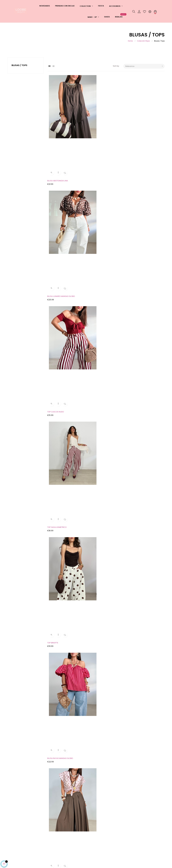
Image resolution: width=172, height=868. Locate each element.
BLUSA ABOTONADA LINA (58, 124)
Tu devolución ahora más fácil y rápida (18, 842)
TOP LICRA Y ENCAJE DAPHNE (60, 772)
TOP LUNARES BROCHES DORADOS (102, 360)
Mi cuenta (38, 843)
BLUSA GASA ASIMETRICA (99, 301)
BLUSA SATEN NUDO (56, 714)
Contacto (38, 838)
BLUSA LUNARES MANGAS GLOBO (102, 124)
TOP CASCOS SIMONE (97, 655)
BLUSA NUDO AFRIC (136, 419)
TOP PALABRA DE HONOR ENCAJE (142, 655)
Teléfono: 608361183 (43, 834)
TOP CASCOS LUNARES (138, 714)
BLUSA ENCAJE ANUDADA (99, 478)
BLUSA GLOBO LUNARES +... (140, 301)
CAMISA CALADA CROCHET (140, 537)
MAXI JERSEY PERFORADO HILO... (142, 478)
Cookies (11, 849)
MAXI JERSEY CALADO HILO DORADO (63, 537)
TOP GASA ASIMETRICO (57, 183)
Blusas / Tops (19, 65)
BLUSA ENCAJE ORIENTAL (139, 242)
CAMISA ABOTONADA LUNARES (61, 242)
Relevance (145, 66)
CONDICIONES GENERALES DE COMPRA (18, 830)
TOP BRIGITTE (93, 183)
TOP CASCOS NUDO (137, 124)
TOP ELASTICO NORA (97, 596)
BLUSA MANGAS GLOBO (98, 242)
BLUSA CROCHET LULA (57, 419)
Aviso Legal (12, 836)
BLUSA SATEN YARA (136, 772)
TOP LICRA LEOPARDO (57, 655)
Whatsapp (39, 829)
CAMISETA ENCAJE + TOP (58, 301)
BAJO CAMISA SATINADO (139, 596)
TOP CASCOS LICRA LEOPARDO (101, 714)
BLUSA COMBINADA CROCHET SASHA (144, 360)
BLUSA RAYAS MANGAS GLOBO (141, 183)
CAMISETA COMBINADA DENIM (101, 772)
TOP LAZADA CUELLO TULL (58, 478)
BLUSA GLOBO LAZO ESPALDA (100, 419)
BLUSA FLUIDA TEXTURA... (98, 537)
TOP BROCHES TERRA (56, 360)
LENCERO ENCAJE (55, 596)
